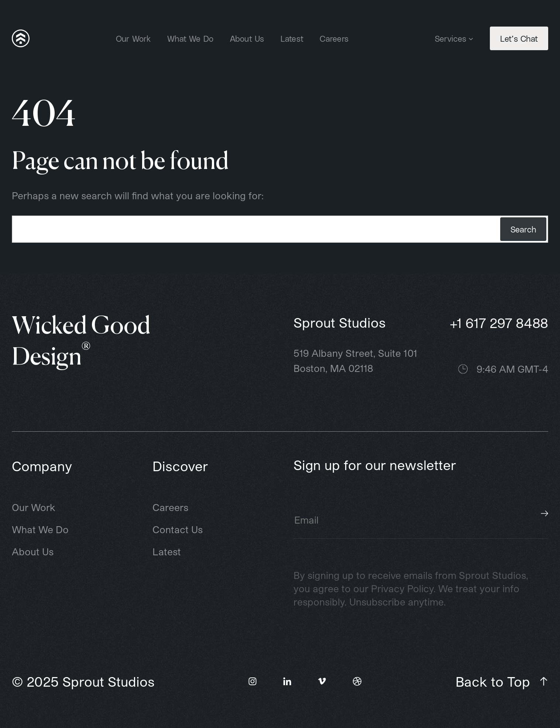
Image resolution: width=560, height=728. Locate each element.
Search (523, 229)
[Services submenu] (471, 38)
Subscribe (544, 514)
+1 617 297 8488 (499, 323)
